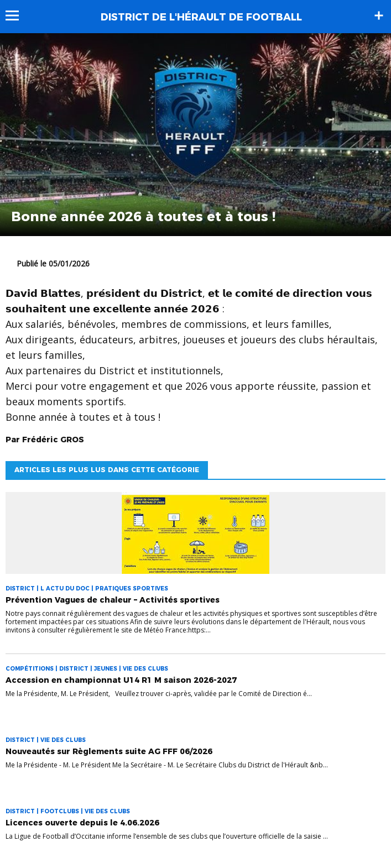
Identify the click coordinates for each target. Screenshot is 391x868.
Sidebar (379, 15)
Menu (17, 15)
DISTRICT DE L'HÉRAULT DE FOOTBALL (201, 17)
